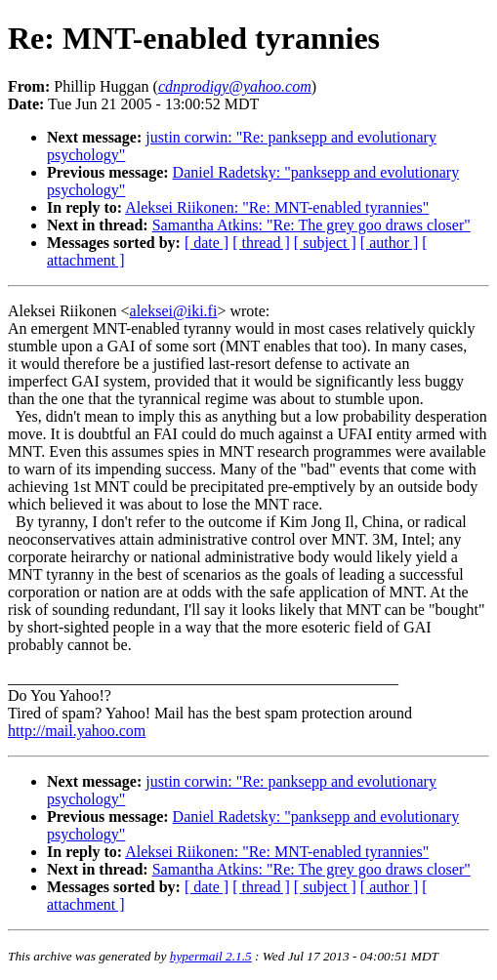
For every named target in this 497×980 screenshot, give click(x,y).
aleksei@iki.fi (174, 311)
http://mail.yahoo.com (77, 731)
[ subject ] (325, 243)
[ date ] (207, 243)
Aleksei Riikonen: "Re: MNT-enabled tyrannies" (277, 207)
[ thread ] (261, 243)
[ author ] (390, 243)
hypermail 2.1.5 (211, 956)
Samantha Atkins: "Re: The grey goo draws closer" (311, 225)
